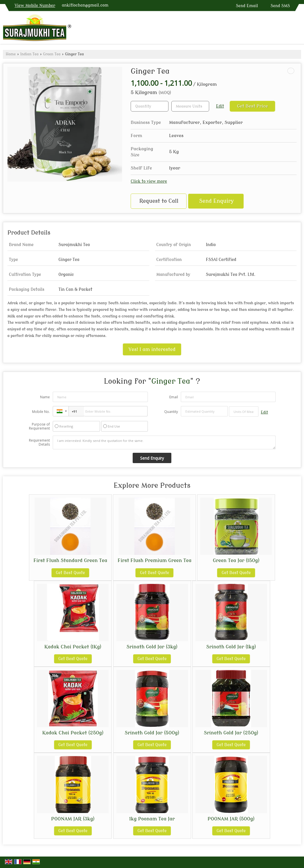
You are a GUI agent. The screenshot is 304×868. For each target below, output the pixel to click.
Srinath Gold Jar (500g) (152, 733)
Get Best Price (252, 106)
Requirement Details (39, 442)
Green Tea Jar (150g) (236, 560)
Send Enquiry (216, 201)
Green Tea (52, 54)
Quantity (171, 412)
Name (45, 397)
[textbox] (190, 106)
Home (11, 54)
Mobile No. (41, 412)
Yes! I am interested (152, 349)
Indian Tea (30, 54)
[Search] (298, 29)
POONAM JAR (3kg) (73, 819)
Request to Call (159, 201)
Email (174, 397)
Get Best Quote (70, 573)
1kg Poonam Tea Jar (152, 819)
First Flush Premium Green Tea (154, 560)
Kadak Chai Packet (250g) (73, 733)
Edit (220, 106)
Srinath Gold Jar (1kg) (231, 647)
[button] (35, 6)
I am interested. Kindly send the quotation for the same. (164, 442)
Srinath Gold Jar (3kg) (152, 647)
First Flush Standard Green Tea (70, 560)
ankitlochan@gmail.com (85, 5)
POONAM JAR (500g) (231, 819)
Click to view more (149, 181)
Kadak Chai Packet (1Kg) (73, 647)
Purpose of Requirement (39, 426)
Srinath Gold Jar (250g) (231, 733)
